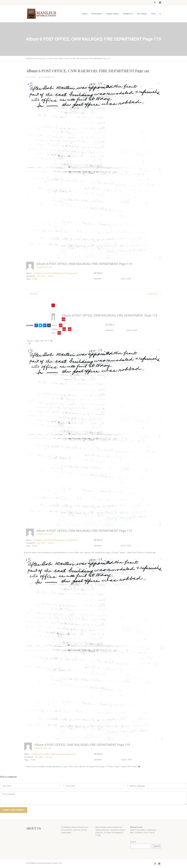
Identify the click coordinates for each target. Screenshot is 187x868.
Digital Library (112, 14)
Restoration (97, 14)
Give (153, 14)
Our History (142, 14)
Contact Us (128, 14)
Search (133, 842)
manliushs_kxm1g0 (44, 267)
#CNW (35, 279)
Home (85, 14)
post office (41, 276)
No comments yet (47, 77)
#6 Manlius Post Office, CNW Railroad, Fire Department (56, 273)
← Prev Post (33, 294)
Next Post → (154, 294)
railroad (51, 276)
